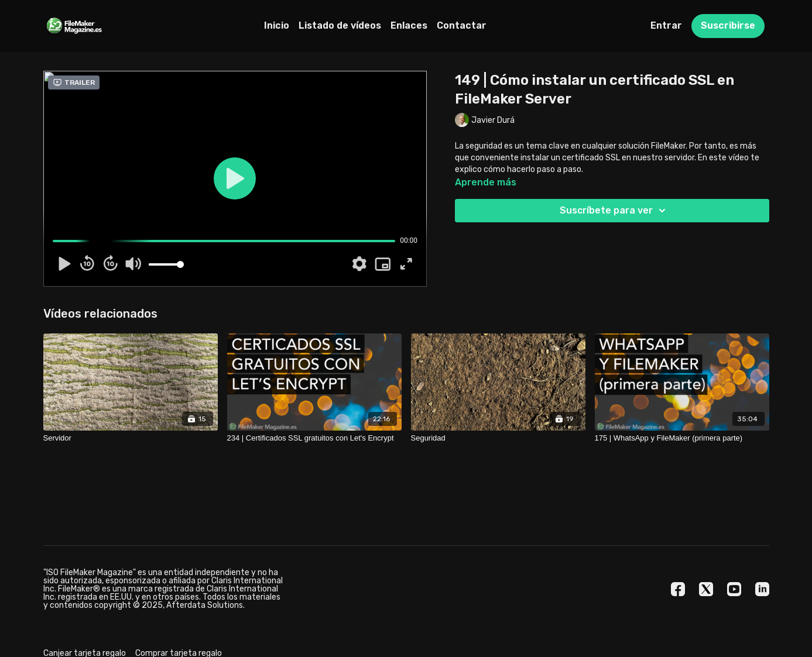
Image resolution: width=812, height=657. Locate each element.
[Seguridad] (498, 438)
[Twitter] (706, 589)
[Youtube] (734, 589)
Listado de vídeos (340, 25)
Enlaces (409, 25)
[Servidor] (131, 438)
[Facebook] (678, 589)
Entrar (666, 25)
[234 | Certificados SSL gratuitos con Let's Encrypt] (314, 438)
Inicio (277, 25)
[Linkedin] (762, 589)
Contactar (462, 25)
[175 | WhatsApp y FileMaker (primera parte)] (682, 438)
